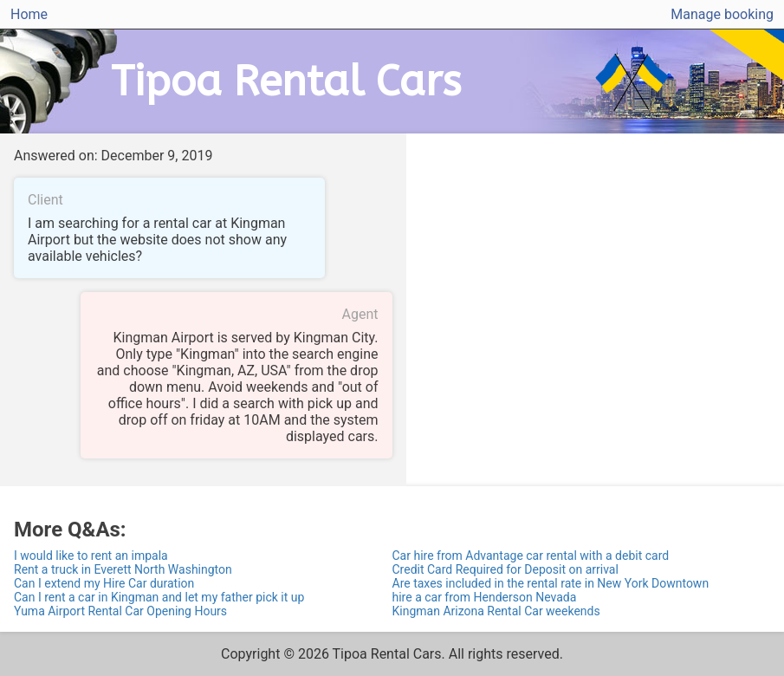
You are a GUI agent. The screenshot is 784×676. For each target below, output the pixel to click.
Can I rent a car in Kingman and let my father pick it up (159, 597)
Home (29, 14)
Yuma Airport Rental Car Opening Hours (120, 611)
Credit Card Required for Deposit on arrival (505, 569)
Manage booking (722, 14)
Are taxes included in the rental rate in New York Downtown (551, 583)
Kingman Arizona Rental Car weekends (496, 611)
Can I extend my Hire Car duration (104, 583)
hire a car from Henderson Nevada (485, 597)
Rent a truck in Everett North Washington (123, 569)
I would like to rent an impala (91, 556)
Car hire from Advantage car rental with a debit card (531, 556)
